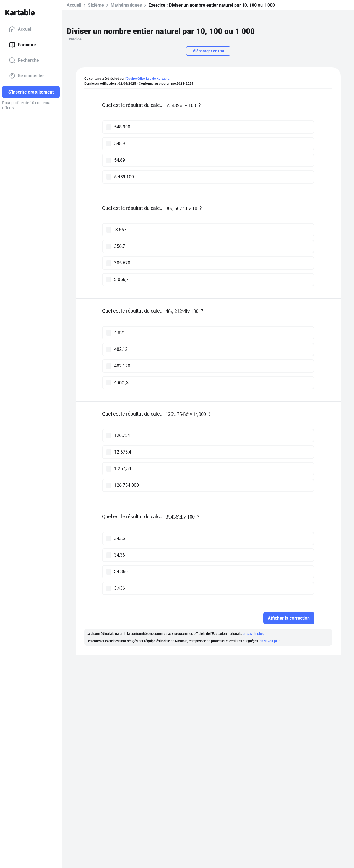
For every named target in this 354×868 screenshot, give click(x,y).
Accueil (21, 29)
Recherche (24, 60)
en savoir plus (253, 634)
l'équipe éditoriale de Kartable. (148, 79)
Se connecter (26, 76)
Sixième (96, 5)
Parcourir (23, 45)
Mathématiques (126, 5)
